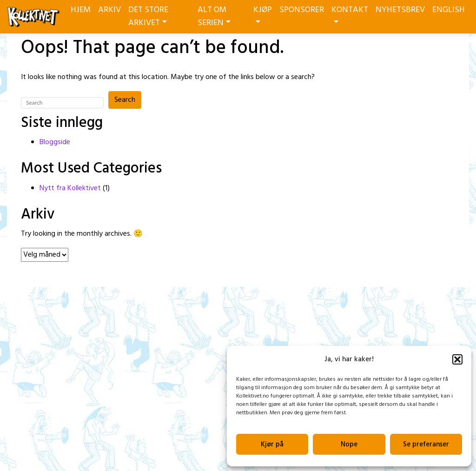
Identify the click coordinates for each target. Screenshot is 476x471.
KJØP (263, 13)
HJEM (81, 10)
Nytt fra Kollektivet (70, 188)
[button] (457, 359)
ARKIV (109, 10)
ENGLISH (449, 10)
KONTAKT (350, 13)
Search (125, 100)
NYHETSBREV (400, 10)
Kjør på (272, 444)
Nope (349, 444)
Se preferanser (426, 444)
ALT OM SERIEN (214, 17)
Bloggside (55, 142)
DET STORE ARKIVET (148, 17)
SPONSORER (302, 10)
